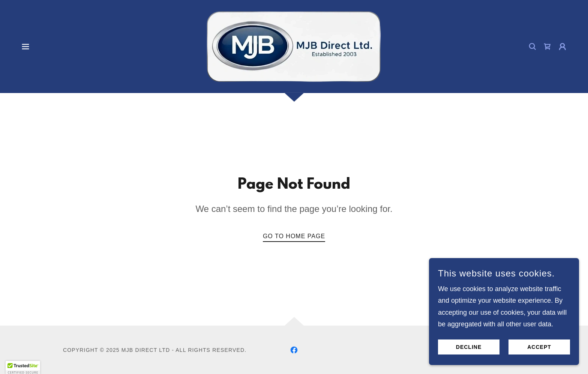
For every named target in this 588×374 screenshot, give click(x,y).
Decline (469, 347)
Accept (539, 347)
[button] (25, 47)
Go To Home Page (294, 236)
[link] (294, 46)
